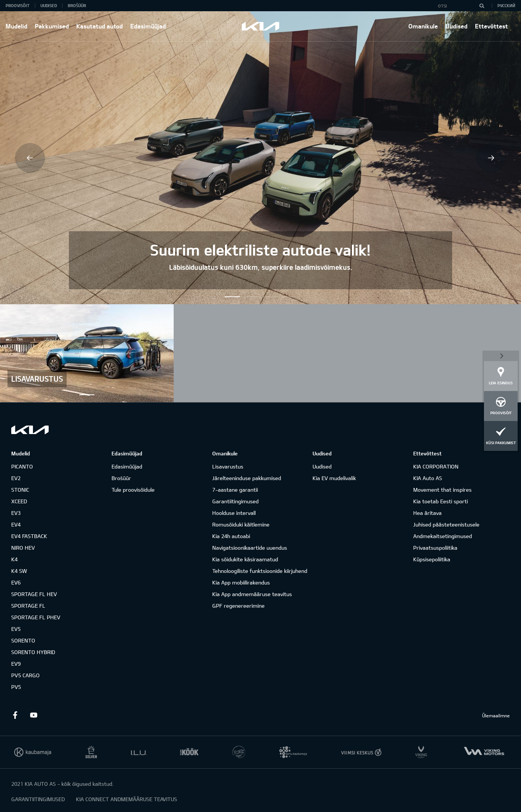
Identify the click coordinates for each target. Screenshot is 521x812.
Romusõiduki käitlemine (241, 524)
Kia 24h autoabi (231, 536)
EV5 (16, 629)
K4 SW (19, 571)
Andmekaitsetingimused (443, 536)
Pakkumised (52, 26)
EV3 (16, 513)
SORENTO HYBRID (33, 652)
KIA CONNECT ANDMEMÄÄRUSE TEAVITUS (127, 799)
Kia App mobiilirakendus (241, 582)
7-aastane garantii (235, 490)
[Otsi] (482, 6)
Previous (30, 158)
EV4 (16, 524)
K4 (14, 559)
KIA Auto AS (428, 478)
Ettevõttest (491, 26)
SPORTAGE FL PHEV (36, 617)
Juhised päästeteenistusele (446, 524)
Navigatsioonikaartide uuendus (250, 548)
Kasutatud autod (100, 26)
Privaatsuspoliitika (435, 548)
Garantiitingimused (235, 501)
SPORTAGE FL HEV (34, 594)
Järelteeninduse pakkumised (247, 478)
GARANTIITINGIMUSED (38, 799)
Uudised (456, 26)
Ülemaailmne (496, 715)
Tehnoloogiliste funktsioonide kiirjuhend (260, 571)
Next (491, 158)
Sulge (501, 355)
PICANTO (22, 466)
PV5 (16, 687)
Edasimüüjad (148, 26)
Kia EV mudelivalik (334, 478)
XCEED (19, 501)
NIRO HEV (23, 548)
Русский (506, 5)
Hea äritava (427, 513)
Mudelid (16, 26)
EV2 (16, 478)
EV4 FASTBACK (29, 536)
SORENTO (23, 640)
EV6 (16, 582)
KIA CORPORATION (436, 466)
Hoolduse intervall (234, 513)
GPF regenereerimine (238, 606)
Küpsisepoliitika (432, 559)
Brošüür (77, 5)
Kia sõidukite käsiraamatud (245, 559)
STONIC (20, 490)
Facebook (15, 715)
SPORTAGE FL (28, 606)
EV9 (16, 664)
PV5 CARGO (25, 675)
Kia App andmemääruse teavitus (252, 594)
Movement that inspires (442, 490)
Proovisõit (18, 5)
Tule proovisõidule (133, 490)
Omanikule (423, 26)
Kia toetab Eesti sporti (441, 501)
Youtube (34, 715)
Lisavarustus (228, 466)
